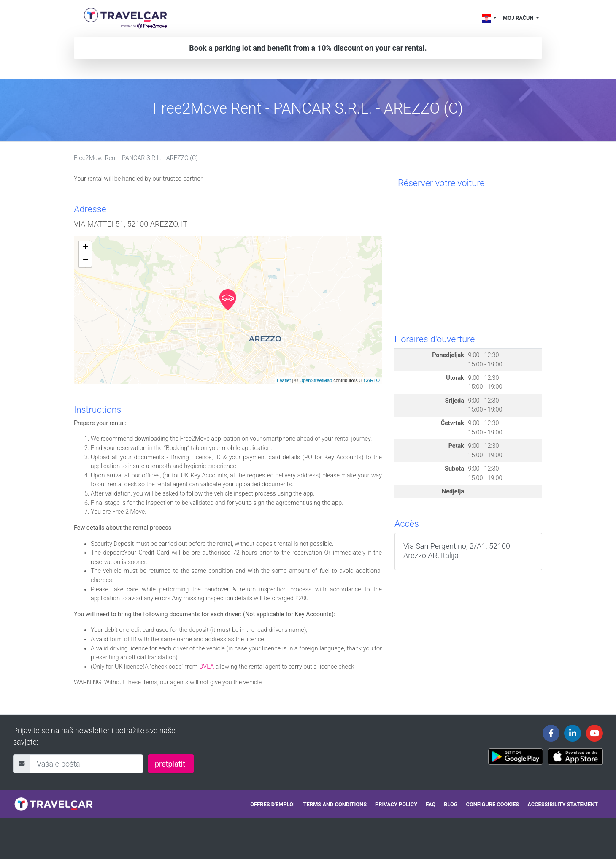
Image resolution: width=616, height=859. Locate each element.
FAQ (431, 804)
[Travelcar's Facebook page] (551, 733)
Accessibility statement (563, 804)
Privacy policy (396, 804)
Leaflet (284, 380)
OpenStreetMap (316, 380)
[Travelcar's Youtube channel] (594, 733)
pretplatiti (171, 764)
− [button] (85, 260)
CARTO (372, 380)
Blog (451, 804)
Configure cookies (493, 804)
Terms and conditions (335, 804)
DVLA (207, 667)
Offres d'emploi (272, 804)
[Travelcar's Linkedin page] (573, 733)
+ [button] (85, 248)
